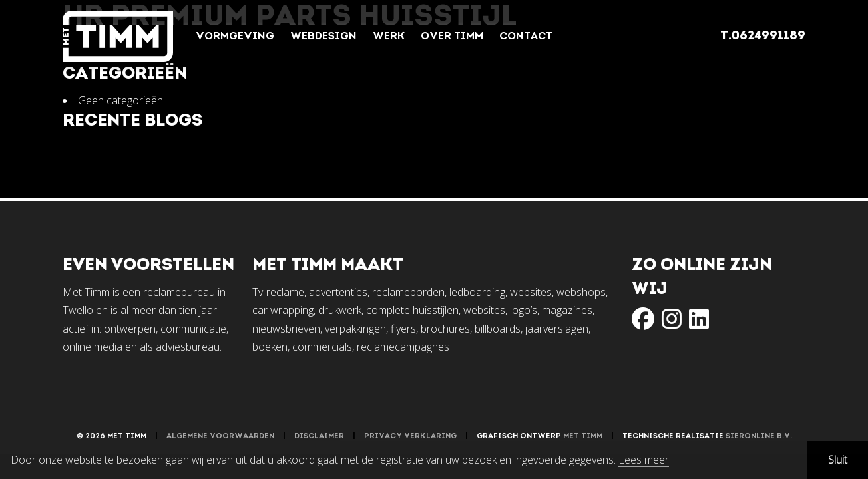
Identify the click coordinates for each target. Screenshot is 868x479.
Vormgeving (235, 37)
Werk (389, 37)
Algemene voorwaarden (220, 437)
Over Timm (452, 37)
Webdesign (324, 37)
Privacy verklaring (410, 437)
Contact (526, 37)
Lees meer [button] (644, 460)
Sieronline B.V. (759, 437)
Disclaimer (319, 437)
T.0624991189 (763, 36)
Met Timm (583, 437)
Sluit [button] (838, 460)
